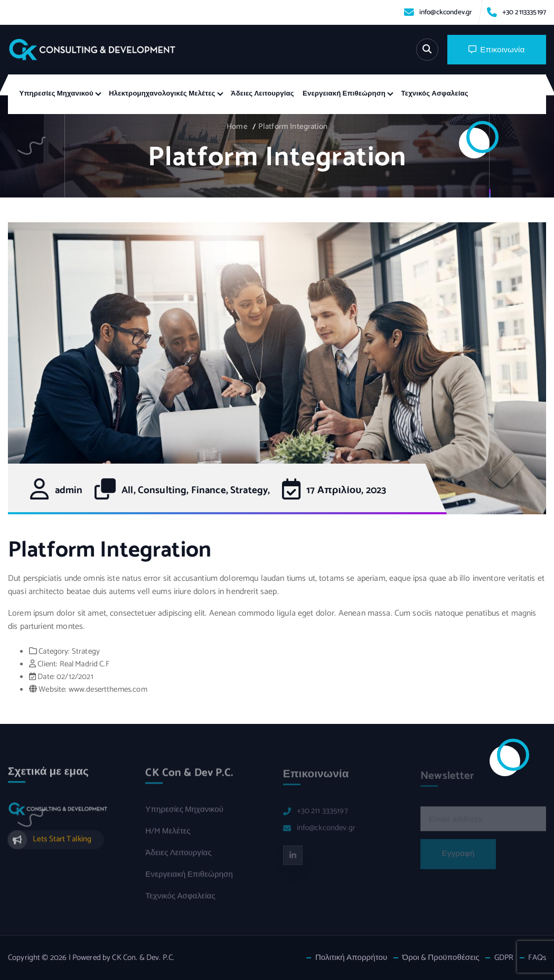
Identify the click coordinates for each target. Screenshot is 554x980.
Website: (53, 690)
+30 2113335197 (524, 12)
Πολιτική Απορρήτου (351, 958)
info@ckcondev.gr (446, 12)
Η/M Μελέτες (168, 836)
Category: (54, 652)
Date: (46, 677)
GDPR (504, 958)
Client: (48, 664)
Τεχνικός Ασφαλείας (435, 94)
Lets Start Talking (62, 843)
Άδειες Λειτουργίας (262, 94)
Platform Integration (293, 127)
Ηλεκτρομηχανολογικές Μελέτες (162, 94)
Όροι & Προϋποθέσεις (440, 958)
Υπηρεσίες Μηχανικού (57, 94)
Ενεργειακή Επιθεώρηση (344, 94)
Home (237, 127)
